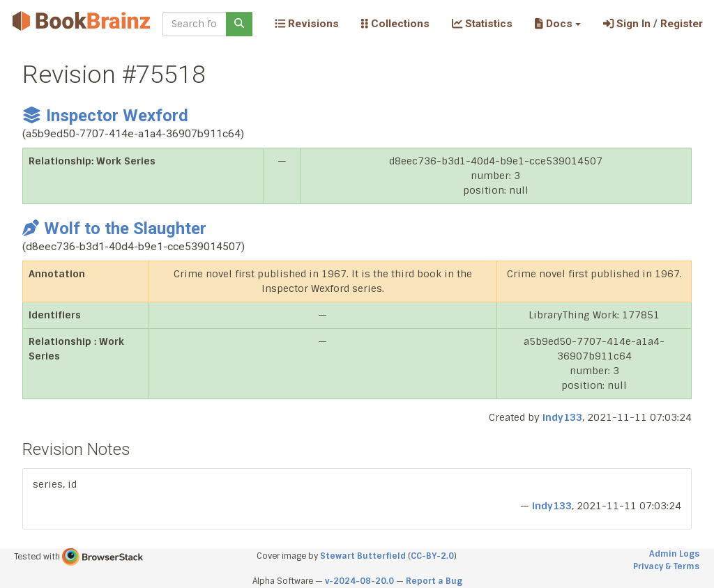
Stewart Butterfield (363, 556)
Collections (395, 24)
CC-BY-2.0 (432, 556)
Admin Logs (674, 554)
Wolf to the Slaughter (114, 229)
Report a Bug (434, 581)
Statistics (482, 24)
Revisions (307, 24)
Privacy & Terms (666, 566)
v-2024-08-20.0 (359, 581)
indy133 (562, 417)
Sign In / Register (653, 24)
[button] (557, 24)
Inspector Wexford (105, 116)
